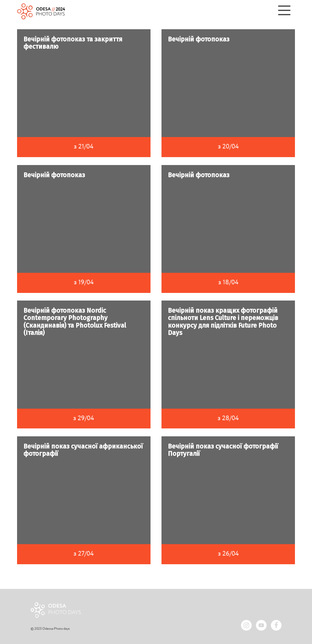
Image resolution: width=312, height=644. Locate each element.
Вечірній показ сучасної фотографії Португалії (223, 450)
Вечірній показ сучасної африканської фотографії (83, 450)
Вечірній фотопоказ (199, 39)
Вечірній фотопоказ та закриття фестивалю (73, 43)
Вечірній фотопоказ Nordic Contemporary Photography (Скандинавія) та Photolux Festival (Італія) (76, 322)
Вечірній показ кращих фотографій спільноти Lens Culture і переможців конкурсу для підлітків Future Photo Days (223, 322)
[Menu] (284, 11)
